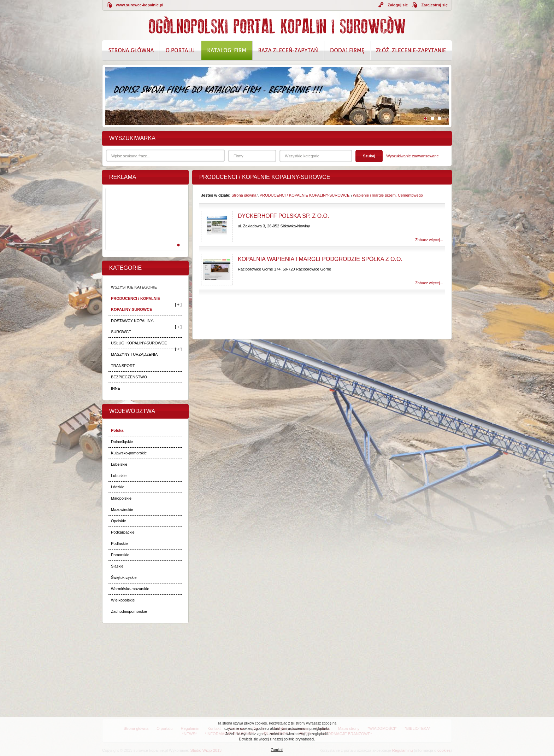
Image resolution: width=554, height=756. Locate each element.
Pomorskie (120, 555)
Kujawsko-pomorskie (129, 453)
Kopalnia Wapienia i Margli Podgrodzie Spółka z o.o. (320, 259)
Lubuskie (119, 476)
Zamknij (277, 750)
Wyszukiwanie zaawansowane (412, 156)
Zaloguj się (398, 5)
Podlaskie (119, 543)
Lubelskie (119, 464)
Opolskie (119, 521)
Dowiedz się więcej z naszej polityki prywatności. (277, 739)
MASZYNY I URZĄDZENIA (134, 354)
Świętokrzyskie (124, 577)
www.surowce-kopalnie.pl (140, 5)
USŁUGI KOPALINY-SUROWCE (139, 343)
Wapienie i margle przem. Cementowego (388, 195)
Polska (117, 430)
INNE (116, 388)
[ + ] (178, 304)
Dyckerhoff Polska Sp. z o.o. (283, 216)
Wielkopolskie (123, 600)
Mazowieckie (122, 510)
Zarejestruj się (434, 5)
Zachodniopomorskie (129, 611)
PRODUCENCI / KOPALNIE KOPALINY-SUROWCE (135, 304)
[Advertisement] (144, 227)
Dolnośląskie (122, 442)
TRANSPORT (123, 366)
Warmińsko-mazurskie (130, 589)
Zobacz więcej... (429, 240)
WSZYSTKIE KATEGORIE (134, 287)
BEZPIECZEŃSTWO (129, 377)
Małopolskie (121, 498)
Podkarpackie (123, 532)
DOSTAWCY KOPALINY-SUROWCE (132, 326)
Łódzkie (118, 487)
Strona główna (244, 195)
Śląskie (117, 566)
